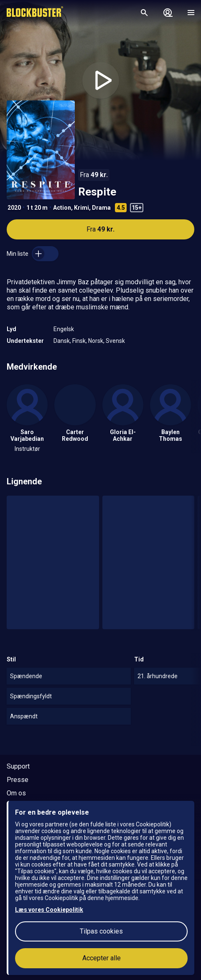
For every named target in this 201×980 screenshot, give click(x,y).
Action (62, 208)
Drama (101, 208)
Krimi (81, 208)
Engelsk (64, 329)
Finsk (79, 341)
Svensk (115, 341)
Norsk (96, 341)
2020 (14, 208)
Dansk (62, 341)
